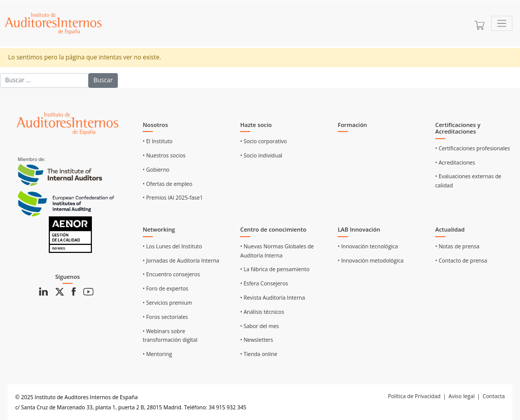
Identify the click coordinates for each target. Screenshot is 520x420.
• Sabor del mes (259, 326)
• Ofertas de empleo (168, 184)
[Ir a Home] (53, 23)
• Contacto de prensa (461, 261)
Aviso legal (461, 396)
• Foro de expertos (166, 288)
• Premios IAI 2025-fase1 (173, 198)
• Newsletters (257, 340)
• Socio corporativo (264, 141)
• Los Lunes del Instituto (172, 246)
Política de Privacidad (414, 396)
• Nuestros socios (164, 155)
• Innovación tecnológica (368, 246)
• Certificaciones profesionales (473, 148)
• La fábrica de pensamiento (275, 269)
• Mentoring (157, 354)
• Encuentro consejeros (171, 274)
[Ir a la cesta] (479, 25)
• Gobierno (156, 170)
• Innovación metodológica (371, 261)
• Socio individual (261, 155)
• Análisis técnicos (262, 312)
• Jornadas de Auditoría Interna (181, 261)
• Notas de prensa (457, 246)
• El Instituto (158, 141)
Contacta (494, 396)
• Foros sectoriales (165, 317)
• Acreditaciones (455, 163)
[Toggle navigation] (502, 24)
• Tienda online (259, 354)
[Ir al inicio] (68, 123)
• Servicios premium (167, 303)
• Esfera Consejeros (264, 283)
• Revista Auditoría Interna (273, 298)
